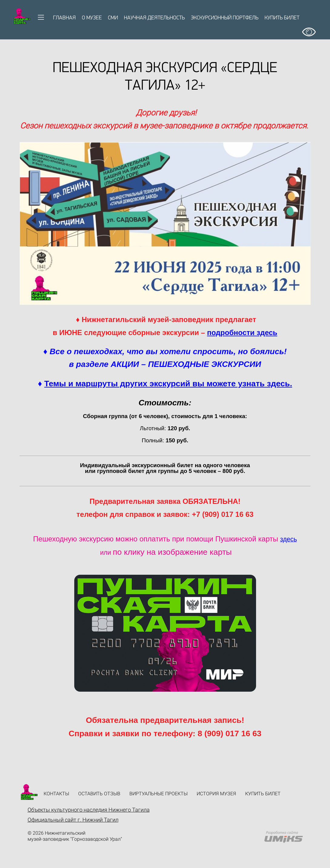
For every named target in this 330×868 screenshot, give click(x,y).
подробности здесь (242, 333)
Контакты (56, 794)
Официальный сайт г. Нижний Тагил (73, 820)
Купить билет (282, 18)
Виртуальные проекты (158, 794)
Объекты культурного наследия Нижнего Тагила (89, 810)
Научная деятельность (154, 18)
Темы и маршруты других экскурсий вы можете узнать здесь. (168, 384)
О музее (92, 18)
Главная (64, 18)
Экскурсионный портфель (225, 18)
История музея (216, 794)
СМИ (113, 18)
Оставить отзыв (99, 794)
